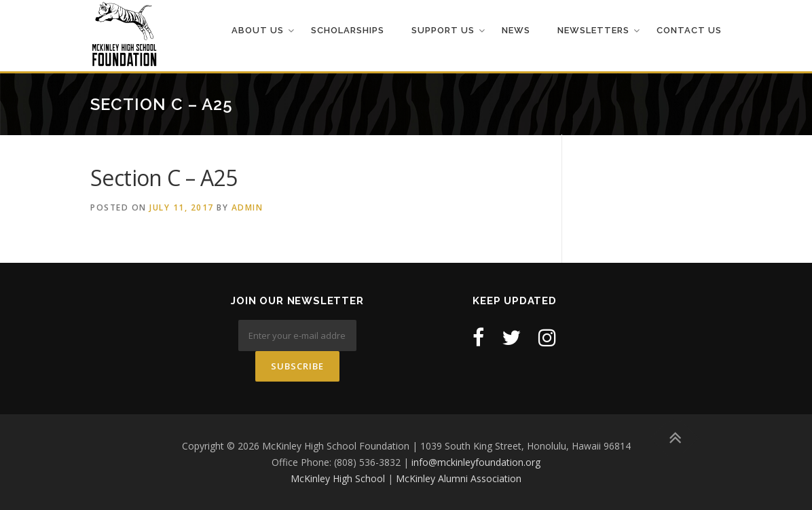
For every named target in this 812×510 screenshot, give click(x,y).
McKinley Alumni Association (459, 478)
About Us (258, 30)
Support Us (443, 30)
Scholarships (348, 30)
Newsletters (593, 30)
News (516, 30)
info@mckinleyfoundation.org (476, 462)
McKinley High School (338, 478)
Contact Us (689, 30)
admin (247, 207)
